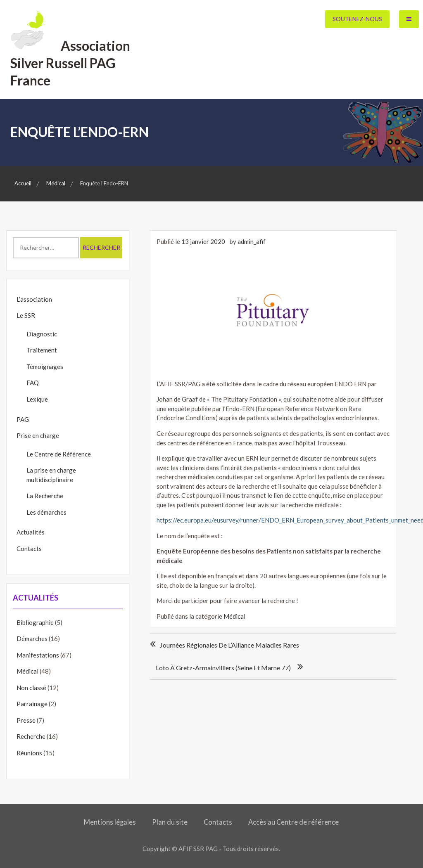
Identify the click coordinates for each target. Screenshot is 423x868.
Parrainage (32, 704)
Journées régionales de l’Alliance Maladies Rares (229, 645)
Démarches (32, 639)
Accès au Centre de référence (293, 822)
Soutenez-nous (357, 19)
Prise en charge (38, 435)
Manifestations (38, 655)
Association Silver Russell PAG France (70, 63)
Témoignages (45, 367)
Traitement (42, 350)
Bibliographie (35, 622)
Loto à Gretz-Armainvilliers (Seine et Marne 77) (223, 668)
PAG (23, 419)
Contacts (29, 549)
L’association (34, 299)
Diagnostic (42, 334)
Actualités (31, 532)
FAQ (33, 383)
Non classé (31, 688)
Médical (234, 616)
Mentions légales (110, 822)
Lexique (37, 399)
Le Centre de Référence (59, 454)
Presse (26, 720)
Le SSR (26, 315)
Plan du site (170, 822)
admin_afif (252, 241)
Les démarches (46, 512)
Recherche (31, 736)
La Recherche (45, 496)
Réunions (29, 753)
